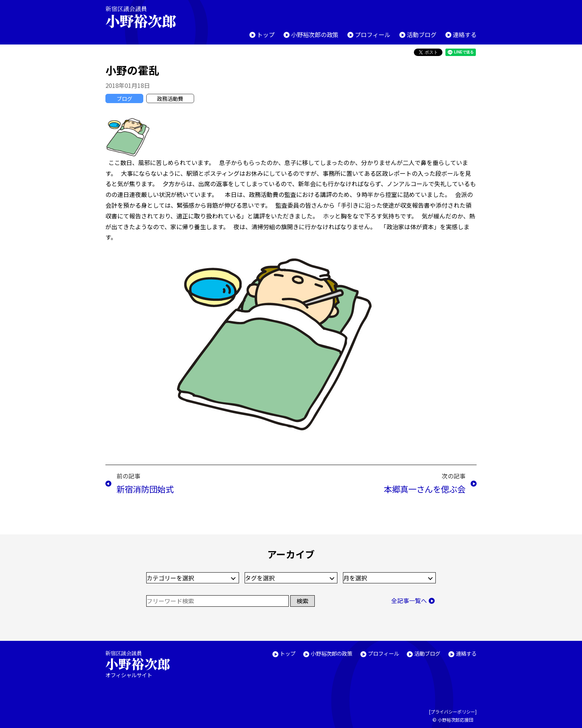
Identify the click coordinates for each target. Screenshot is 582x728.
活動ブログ (422, 34)
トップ (266, 34)
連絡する (465, 34)
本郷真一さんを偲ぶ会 (425, 489)
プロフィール (373, 34)
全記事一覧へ (409, 600)
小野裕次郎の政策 (315, 34)
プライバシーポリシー (453, 711)
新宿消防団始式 (145, 489)
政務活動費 (170, 98)
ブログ (124, 98)
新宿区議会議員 (147, 17)
